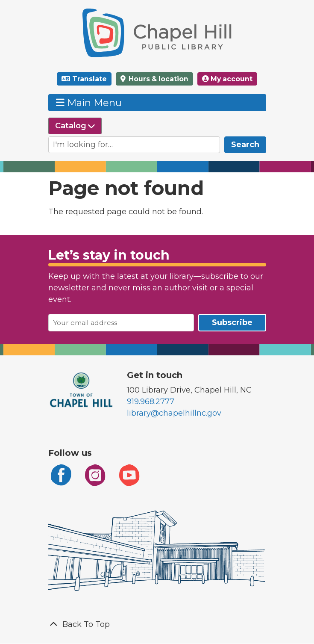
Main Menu (89, 102)
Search (245, 145)
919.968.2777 (151, 402)
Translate (90, 79)
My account (227, 79)
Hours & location (158, 79)
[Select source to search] (75, 126)
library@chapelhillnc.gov (174, 413)
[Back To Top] (157, 625)
